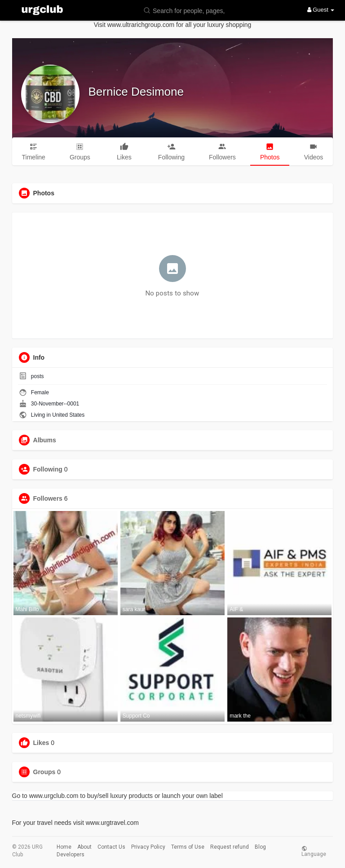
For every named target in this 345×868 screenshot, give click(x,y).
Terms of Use (188, 847)
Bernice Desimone (136, 92)
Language (314, 851)
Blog (260, 847)
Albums (45, 440)
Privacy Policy (148, 847)
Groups (44, 772)
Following (48, 469)
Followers (48, 498)
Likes (41, 743)
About (84, 847)
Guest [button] (321, 10)
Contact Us (111, 847)
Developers (71, 855)
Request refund (230, 847)
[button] (186, 10)
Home (64, 847)
